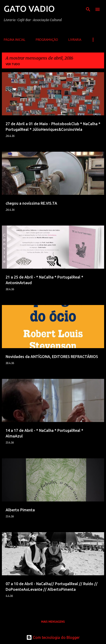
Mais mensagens (53, 622)
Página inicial (15, 40)
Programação (47, 40)
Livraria (75, 40)
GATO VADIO (29, 9)
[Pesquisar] (88, 9)
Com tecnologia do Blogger (53, 637)
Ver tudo (13, 64)
